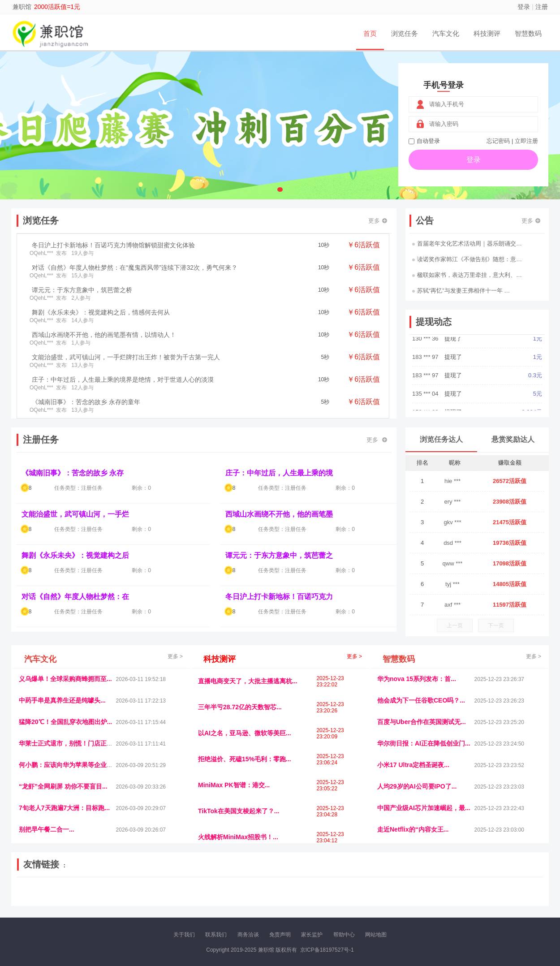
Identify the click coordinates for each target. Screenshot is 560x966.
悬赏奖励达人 (513, 439)
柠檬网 (83, 899)
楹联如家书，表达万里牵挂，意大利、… (467, 275)
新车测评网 (489, 899)
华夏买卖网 (383, 899)
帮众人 (465, 899)
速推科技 (446, 891)
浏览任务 (405, 33)
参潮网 (248, 891)
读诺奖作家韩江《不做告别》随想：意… (467, 259)
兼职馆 (22, 7)
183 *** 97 (426, 364)
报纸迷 (222, 899)
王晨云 (146, 899)
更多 (378, 221)
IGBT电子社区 (296, 891)
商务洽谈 (248, 935)
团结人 (445, 899)
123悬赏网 (511, 891)
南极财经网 (353, 899)
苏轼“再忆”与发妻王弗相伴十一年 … (461, 291)
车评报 (323, 891)
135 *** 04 (426, 401)
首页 (370, 33)
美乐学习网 (36, 891)
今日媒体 (422, 891)
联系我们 (216, 935)
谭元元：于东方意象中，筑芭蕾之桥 (82, 290)
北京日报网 (323, 899)
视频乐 (180, 891)
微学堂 (184, 899)
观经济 (400, 891)
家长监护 (312, 935)
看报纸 (203, 899)
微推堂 (426, 899)
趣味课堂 (124, 899)
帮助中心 (344, 935)
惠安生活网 (156, 891)
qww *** (453, 563)
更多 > (175, 656)
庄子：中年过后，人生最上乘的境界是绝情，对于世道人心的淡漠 (123, 379)
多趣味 (64, 899)
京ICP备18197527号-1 (327, 950)
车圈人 (362, 891)
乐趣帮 (102, 899)
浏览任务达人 (441, 439)
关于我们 (184, 935)
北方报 (468, 891)
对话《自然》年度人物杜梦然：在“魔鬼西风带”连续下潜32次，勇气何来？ (135, 267)
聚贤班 (298, 899)
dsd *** (452, 543)
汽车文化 (446, 33)
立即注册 (526, 141)
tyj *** (452, 584)
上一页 (455, 625)
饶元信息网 (66, 891)
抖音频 (229, 891)
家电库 (487, 891)
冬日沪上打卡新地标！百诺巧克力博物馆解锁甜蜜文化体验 (113, 245)
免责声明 (280, 935)
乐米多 (241, 899)
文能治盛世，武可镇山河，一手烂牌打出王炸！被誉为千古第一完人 (126, 357)
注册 (542, 7)
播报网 (381, 891)
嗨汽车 (343, 891)
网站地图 (376, 935)
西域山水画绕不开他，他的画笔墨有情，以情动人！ (104, 335)
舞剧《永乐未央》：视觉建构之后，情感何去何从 (101, 312)
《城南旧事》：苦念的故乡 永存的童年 (86, 402)
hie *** (452, 481)
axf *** (452, 605)
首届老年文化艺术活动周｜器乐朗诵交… (467, 244)
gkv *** (452, 522)
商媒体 (260, 899)
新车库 (407, 899)
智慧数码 (528, 33)
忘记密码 (498, 141)
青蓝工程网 (96, 891)
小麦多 (280, 899)
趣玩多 (513, 899)
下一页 (496, 625)
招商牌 (165, 899)
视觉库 (267, 891)
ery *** (453, 502)
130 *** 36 (426, 346)
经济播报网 (205, 891)
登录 (524, 7)
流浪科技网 (126, 891)
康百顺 (45, 899)
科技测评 (487, 33)
